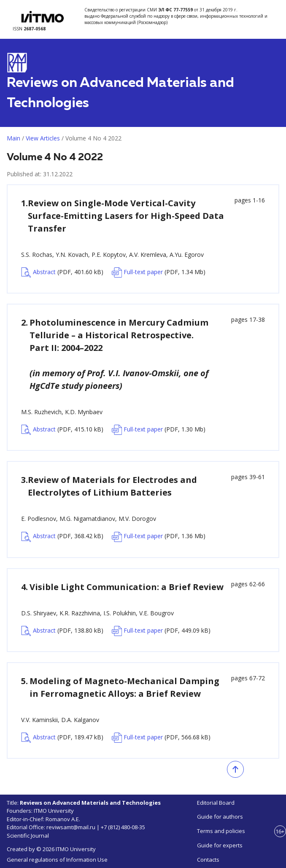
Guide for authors (220, 817)
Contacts (208, 860)
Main (13, 138)
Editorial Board (216, 803)
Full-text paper (159, 272)
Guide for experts (220, 845)
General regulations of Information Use (57, 860)
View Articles (43, 138)
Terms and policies (221, 831)
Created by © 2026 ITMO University (51, 849)
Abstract (62, 272)
